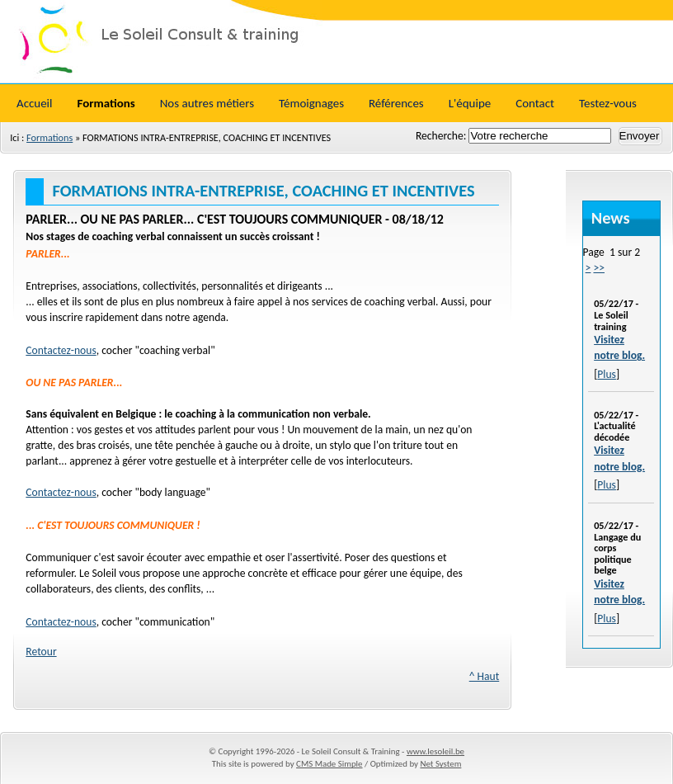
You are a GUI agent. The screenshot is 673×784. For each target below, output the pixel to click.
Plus (607, 374)
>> (599, 268)
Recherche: (442, 136)
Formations (49, 137)
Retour (41, 652)
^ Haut (485, 676)
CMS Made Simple (329, 764)
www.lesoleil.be (435, 751)
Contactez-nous (61, 350)
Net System (440, 764)
